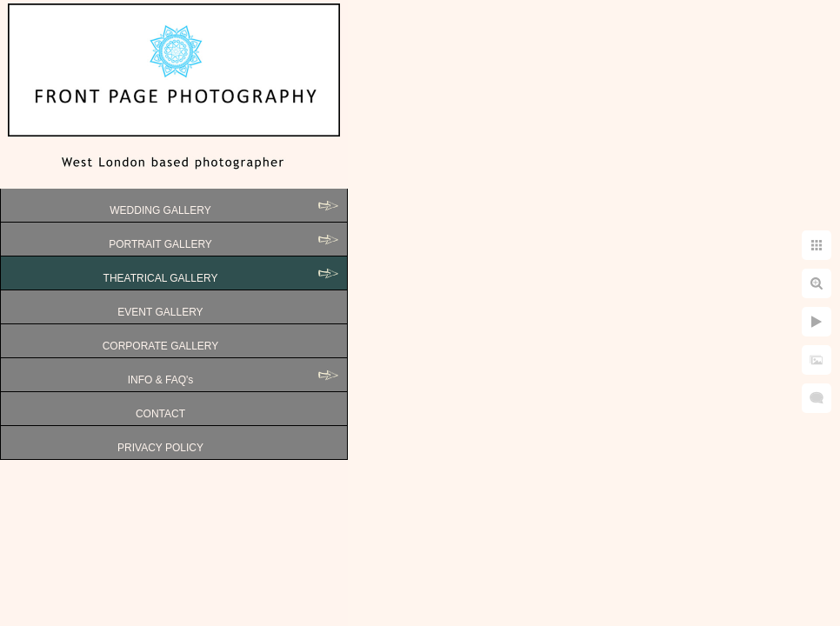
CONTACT (160, 414)
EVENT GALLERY (160, 312)
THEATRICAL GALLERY (161, 278)
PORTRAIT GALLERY (160, 244)
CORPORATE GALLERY (161, 346)
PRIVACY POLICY (160, 448)
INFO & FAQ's (161, 380)
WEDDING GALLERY (160, 210)
